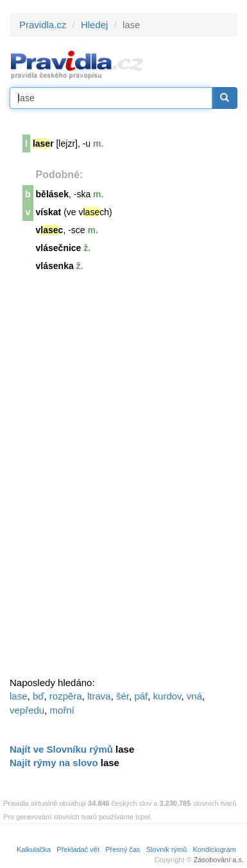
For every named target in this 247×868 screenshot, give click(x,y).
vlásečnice (59, 248)
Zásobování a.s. (219, 860)
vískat (49, 212)
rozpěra (66, 696)
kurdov (167, 696)
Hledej (95, 25)
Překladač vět (78, 849)
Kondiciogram (215, 849)
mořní (62, 710)
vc (50, 230)
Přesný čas (123, 849)
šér (123, 696)
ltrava (99, 696)
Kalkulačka (34, 849)
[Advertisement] (106, 480)
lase (19, 696)
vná (194, 696)
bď (38, 696)
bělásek (52, 194)
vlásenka (55, 266)
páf (141, 696)
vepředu (27, 710)
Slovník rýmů (167, 849)
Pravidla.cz (43, 25)
